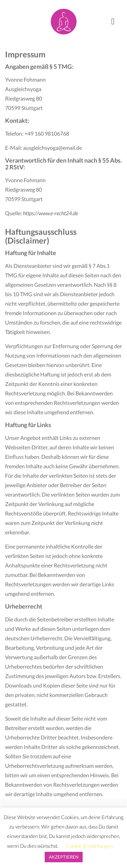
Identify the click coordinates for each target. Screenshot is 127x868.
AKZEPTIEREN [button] (64, 857)
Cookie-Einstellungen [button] (90, 846)
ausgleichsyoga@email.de (52, 148)
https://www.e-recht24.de (50, 213)
